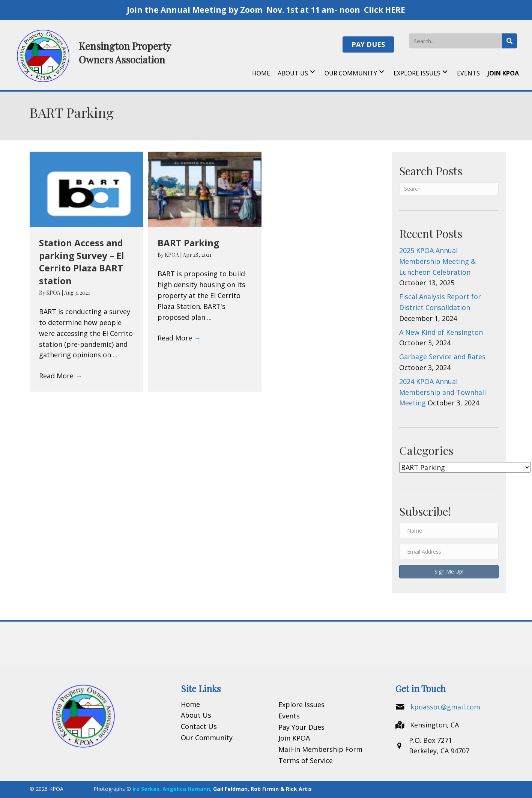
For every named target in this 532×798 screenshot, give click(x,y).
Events (289, 716)
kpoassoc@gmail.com (445, 707)
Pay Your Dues (301, 727)
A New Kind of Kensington (441, 332)
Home (190, 704)
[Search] (449, 189)
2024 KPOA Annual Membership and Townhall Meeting (443, 392)
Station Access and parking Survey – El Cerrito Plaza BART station (82, 262)
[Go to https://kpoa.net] (93, 55)
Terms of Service (306, 760)
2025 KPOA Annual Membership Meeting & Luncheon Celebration (437, 261)
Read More (61, 376)
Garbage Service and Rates (442, 357)
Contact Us (199, 726)
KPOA (54, 293)
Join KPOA (294, 738)
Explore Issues (301, 705)
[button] (368, 44)
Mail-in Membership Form (320, 749)
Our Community (207, 738)
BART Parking (188, 243)
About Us (196, 715)
